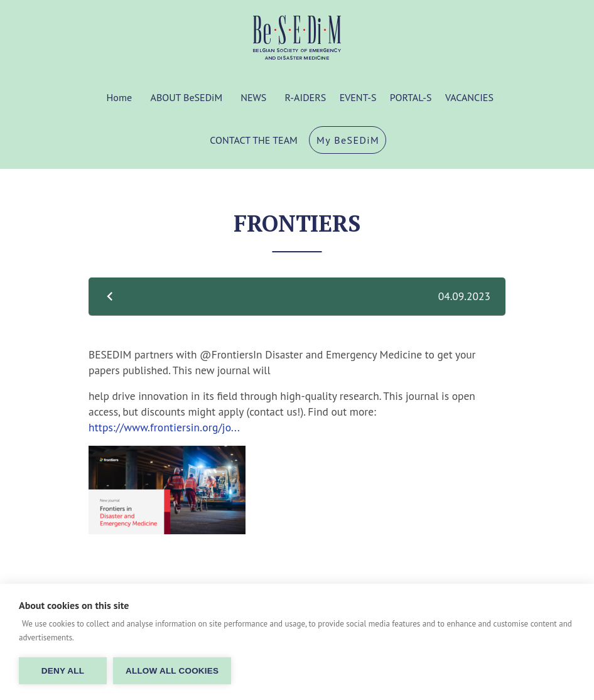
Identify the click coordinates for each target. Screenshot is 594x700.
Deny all (63, 671)
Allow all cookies (172, 671)
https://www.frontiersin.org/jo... (164, 427)
